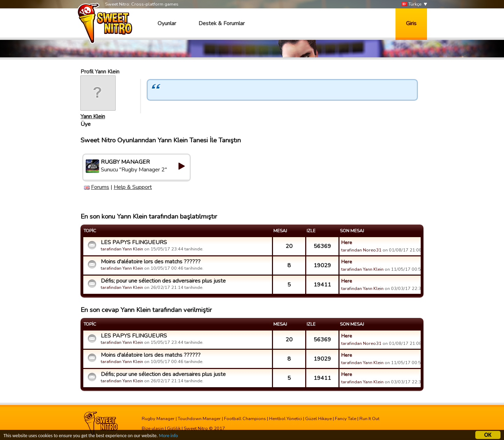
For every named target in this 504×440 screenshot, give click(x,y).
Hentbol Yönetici (286, 419)
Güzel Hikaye (318, 419)
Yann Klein (93, 116)
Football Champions (245, 419)
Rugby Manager (158, 419)
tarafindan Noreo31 (361, 250)
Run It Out (369, 419)
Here (347, 242)
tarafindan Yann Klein (122, 249)
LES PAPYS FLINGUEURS (134, 242)
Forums (100, 187)
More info (168, 437)
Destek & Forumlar (222, 23)
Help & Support (133, 187)
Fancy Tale (346, 419)
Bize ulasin (153, 428)
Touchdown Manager (199, 419)
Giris (411, 23)
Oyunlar (167, 23)
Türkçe (412, 4)
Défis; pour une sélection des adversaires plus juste (163, 281)
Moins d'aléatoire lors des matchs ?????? (151, 262)
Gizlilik (174, 428)
